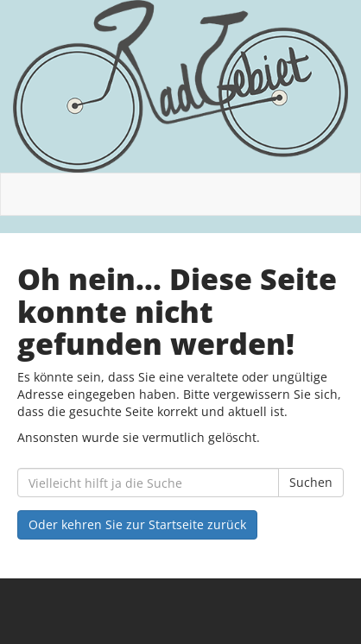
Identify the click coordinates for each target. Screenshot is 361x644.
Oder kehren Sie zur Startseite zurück (137, 524)
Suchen (311, 482)
